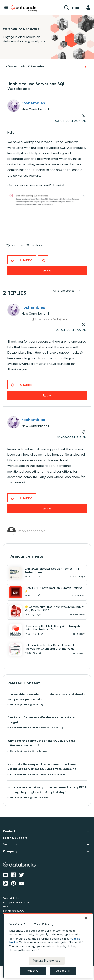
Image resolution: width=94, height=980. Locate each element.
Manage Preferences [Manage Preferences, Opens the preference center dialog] (46, 961)
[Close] (86, 918)
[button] (47, 200)
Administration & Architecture (30, 728)
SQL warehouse (34, 245)
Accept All (63, 971)
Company (10, 851)
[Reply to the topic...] (52, 531)
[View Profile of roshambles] (33, 103)
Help (76, 8)
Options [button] (85, 67)
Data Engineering (21, 704)
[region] (48, 946)
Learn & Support (15, 838)
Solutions (10, 845)
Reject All (33, 971)
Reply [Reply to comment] (47, 396)
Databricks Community (24, 9)
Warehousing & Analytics (26, 66)
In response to (52, 319)
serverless (18, 245)
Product (9, 831)
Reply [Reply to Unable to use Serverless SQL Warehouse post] (47, 271)
